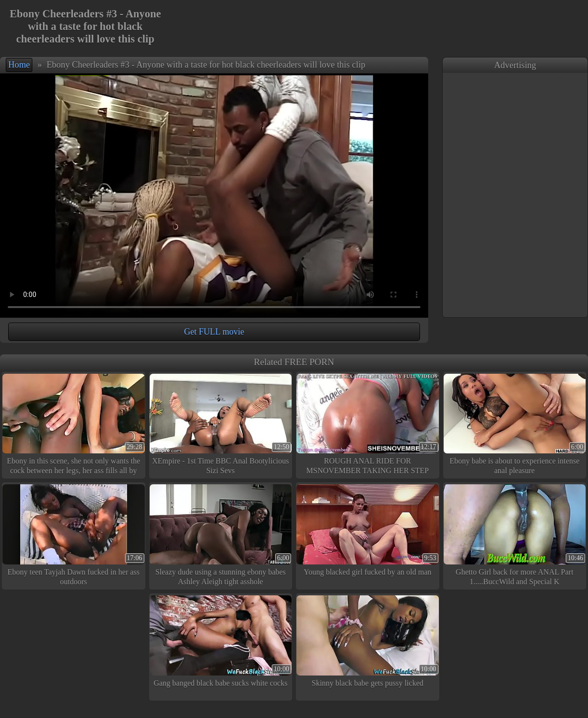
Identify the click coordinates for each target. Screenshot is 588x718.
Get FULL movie (214, 332)
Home (19, 65)
